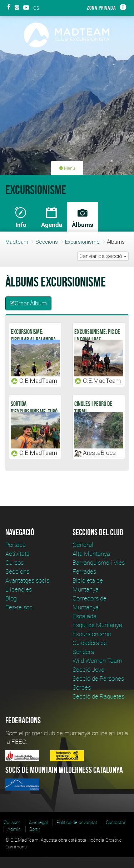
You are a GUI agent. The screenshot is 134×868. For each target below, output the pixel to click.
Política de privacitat (77, 822)
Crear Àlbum (28, 303)
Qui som (12, 822)
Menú (67, 168)
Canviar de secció (103, 256)
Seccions (47, 242)
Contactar (116, 822)
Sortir (35, 829)
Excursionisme (82, 242)
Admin (14, 829)
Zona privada (101, 8)
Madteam (17, 242)
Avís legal (38, 822)
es (36, 7)
